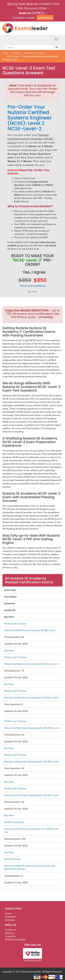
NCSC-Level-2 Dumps (15, 691)
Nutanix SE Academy (35, 53)
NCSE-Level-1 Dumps (15, 623)
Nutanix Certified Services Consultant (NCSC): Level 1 (32, 664)
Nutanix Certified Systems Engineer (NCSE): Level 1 (30, 630)
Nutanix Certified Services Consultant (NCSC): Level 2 (32, 698)
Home (6, 53)
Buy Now (9, 650)
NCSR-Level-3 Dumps (15, 788)
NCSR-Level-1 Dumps (15, 721)
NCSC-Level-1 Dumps (15, 657)
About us (10, 933)
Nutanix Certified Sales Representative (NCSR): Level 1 (32, 728)
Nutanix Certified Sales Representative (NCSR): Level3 (32, 795)
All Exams (10, 920)
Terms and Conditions (33, 286)
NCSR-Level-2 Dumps (15, 755)
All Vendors (11, 917)
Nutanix (17, 53)
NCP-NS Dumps (12, 859)
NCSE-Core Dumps (14, 822)
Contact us (10, 930)
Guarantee (10, 936)
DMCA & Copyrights (15, 939)
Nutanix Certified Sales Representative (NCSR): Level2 (32, 762)
